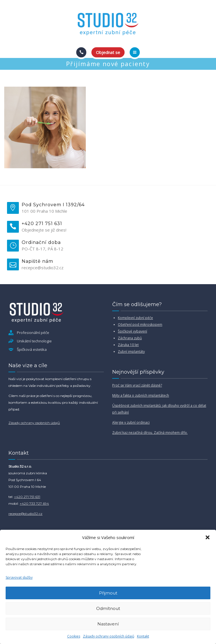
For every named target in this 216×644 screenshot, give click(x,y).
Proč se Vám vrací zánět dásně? (137, 385)
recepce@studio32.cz (25, 514)
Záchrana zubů (130, 338)
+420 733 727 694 (34, 503)
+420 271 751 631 (27, 497)
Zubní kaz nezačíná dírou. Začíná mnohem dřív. (150, 433)
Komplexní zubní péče (135, 318)
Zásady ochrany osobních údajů (109, 636)
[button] (208, 537)
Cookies (74, 636)
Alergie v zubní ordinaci (131, 422)
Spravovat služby (19, 577)
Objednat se (108, 52)
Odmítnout (108, 608)
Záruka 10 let (128, 345)
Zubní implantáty (131, 352)
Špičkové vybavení (132, 331)
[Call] (81, 52)
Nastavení (108, 624)
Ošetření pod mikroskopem (140, 325)
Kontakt (143, 636)
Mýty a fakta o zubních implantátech (141, 395)
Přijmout (108, 593)
